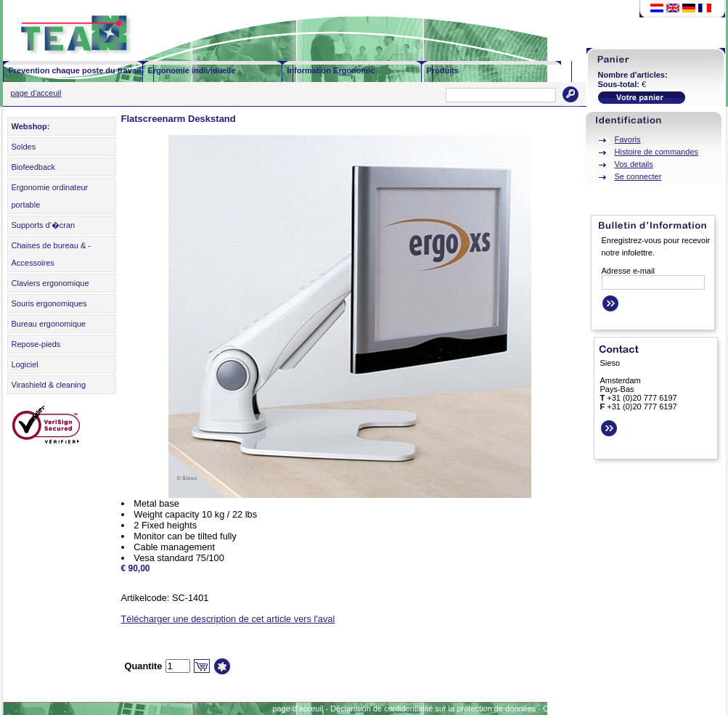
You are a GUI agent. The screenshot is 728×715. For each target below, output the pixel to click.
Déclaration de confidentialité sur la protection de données (433, 708)
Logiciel (25, 364)
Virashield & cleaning (49, 385)
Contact (710, 708)
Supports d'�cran (44, 225)
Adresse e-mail (628, 271)
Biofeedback (34, 167)
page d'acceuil (36, 93)
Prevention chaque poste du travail (75, 70)
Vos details (634, 164)
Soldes (24, 147)
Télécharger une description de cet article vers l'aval (228, 619)
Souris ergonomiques (49, 303)
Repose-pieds (36, 344)
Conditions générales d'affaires (598, 708)
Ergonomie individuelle (192, 70)
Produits (443, 70)
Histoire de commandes (657, 152)
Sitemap (674, 708)
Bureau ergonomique (49, 324)
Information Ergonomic (331, 70)
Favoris (628, 139)
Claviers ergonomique (50, 283)
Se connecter (638, 176)
